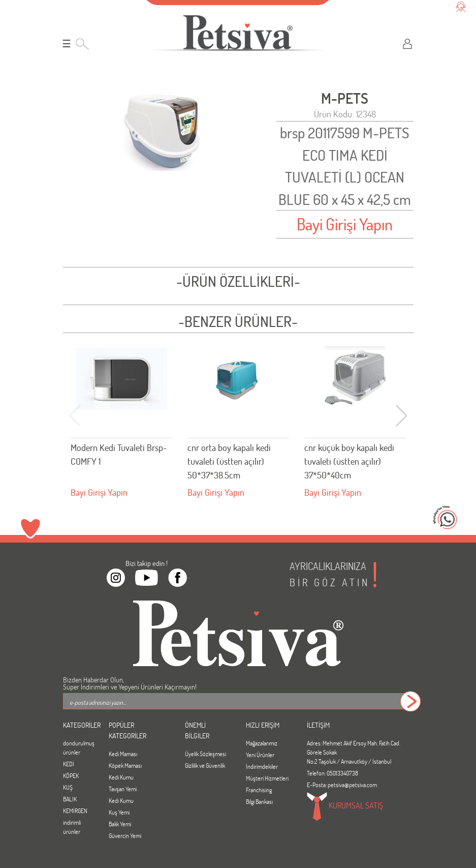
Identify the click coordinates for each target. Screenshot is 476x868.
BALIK (70, 799)
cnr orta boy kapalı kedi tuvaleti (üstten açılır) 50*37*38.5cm (229, 461)
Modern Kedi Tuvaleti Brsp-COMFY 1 (119, 454)
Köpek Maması (125, 765)
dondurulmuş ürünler (78, 747)
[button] (402, 416)
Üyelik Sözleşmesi (205, 754)
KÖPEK (71, 775)
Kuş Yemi (119, 812)
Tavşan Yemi (123, 789)
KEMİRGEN (75, 811)
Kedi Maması (123, 754)
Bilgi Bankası (259, 801)
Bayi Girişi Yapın (345, 224)
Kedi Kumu (121, 777)
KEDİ (69, 764)
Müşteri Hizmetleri (267, 778)
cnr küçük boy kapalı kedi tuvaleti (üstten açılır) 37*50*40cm (349, 461)
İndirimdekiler (262, 766)
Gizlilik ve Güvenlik (205, 765)
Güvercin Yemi (125, 835)
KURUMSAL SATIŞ (345, 806)
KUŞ (68, 787)
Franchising (259, 790)
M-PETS (345, 98)
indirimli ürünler (72, 827)
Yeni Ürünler (260, 755)
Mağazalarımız (262, 743)
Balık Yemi (120, 824)
